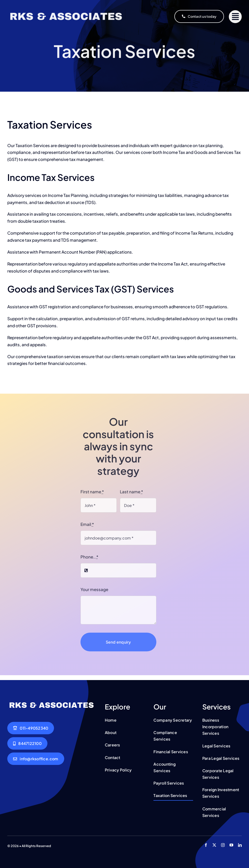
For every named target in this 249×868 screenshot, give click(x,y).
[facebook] (206, 845)
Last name (131, 492)
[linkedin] (240, 845)
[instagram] (223, 845)
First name (92, 492)
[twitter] (214, 845)
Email (87, 524)
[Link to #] (235, 17)
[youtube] (231, 845)
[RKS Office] (66, 11)
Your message (94, 589)
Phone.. (89, 557)
